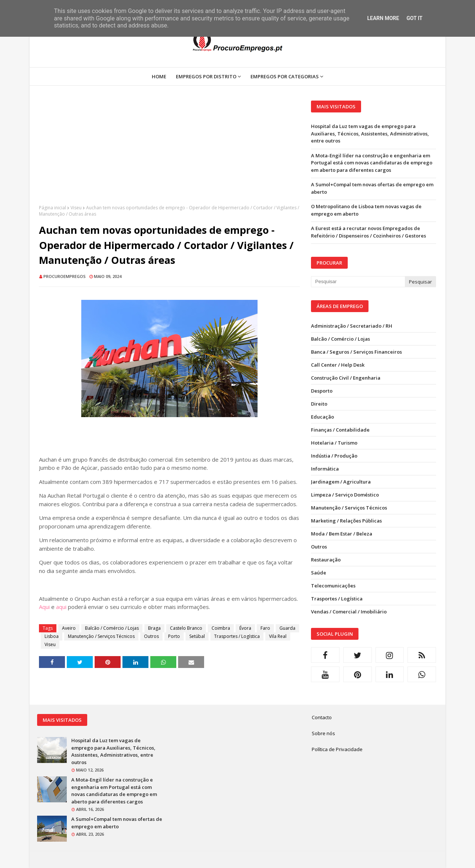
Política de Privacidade (337, 749)
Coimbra (221, 628)
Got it (414, 18)
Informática (325, 469)
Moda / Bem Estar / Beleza (342, 534)
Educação (322, 417)
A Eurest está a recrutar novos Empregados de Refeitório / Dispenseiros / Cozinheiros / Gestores (368, 232)
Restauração (326, 560)
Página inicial (53, 208)
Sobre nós (323, 733)
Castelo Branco (186, 628)
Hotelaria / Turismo (334, 443)
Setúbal (197, 636)
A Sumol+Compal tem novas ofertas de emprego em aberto (372, 188)
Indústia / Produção (334, 456)
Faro (265, 628)
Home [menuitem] (159, 76)
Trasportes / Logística (237, 636)
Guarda (287, 628)
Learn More (383, 18)
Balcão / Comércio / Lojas (112, 628)
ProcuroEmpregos (65, 276)
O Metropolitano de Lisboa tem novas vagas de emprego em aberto (366, 210)
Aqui (44, 607)
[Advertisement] (169, 153)
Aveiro (69, 628)
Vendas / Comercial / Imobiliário (349, 612)
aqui (61, 607)
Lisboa (52, 636)
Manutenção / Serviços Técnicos (101, 636)
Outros (151, 636)
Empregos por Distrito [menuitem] (206, 76)
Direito (319, 404)
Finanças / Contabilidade (340, 430)
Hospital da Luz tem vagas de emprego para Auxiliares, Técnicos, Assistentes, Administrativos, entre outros (370, 133)
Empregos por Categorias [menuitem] (285, 76)
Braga (154, 628)
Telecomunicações (333, 586)
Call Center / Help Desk (338, 365)
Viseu (76, 208)
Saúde (319, 573)
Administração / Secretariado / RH (352, 326)
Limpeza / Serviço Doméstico (345, 495)
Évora (245, 628)
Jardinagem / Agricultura (341, 482)
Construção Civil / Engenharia (346, 378)
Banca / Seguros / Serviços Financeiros (356, 352)
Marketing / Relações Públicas (346, 521)
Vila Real (278, 636)
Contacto (322, 717)
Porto (174, 636)
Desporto (322, 391)
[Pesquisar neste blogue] (358, 282)
